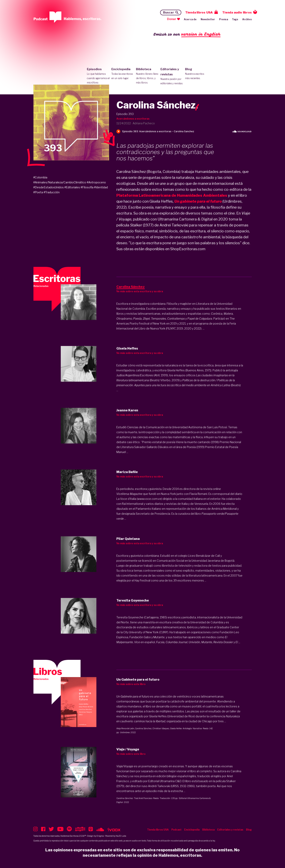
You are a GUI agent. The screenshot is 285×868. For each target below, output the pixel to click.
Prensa (224, 19)
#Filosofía (87, 187)
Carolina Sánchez (143, 728)
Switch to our (187, 34)
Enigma (100, 836)
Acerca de (190, 19)
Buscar (169, 12)
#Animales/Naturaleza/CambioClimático (60, 182)
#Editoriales (72, 187)
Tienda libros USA (199, 12)
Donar (172, 19)
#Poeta (38, 192)
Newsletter (208, 19)
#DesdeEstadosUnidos (48, 187)
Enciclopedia (123, 74)
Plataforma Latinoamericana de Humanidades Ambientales (172, 195)
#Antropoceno (96, 182)
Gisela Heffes (176, 728)
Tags (235, 19)
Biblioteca (147, 76)
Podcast (176, 830)
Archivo (247, 19)
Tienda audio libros (237, 12)
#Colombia (40, 177)
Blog (196, 74)
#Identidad (101, 187)
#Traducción (52, 192)
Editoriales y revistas (172, 77)
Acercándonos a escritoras (133, 119)
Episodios (98, 76)
